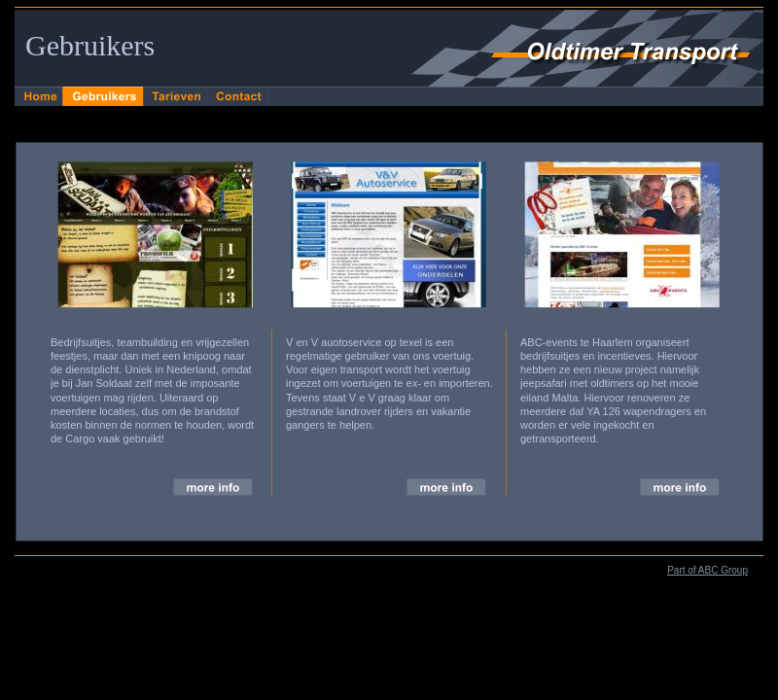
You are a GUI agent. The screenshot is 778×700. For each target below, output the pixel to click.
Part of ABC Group (707, 570)
